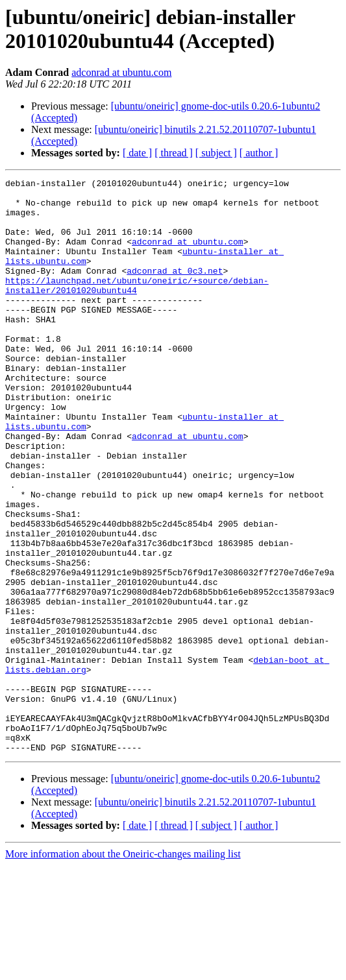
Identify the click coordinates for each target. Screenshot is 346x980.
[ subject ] (216, 153)
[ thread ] (174, 153)
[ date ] (137, 153)
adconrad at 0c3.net (175, 290)
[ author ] (259, 153)
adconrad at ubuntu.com (121, 72)
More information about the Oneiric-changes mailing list (123, 969)
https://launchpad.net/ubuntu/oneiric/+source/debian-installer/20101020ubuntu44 (137, 307)
